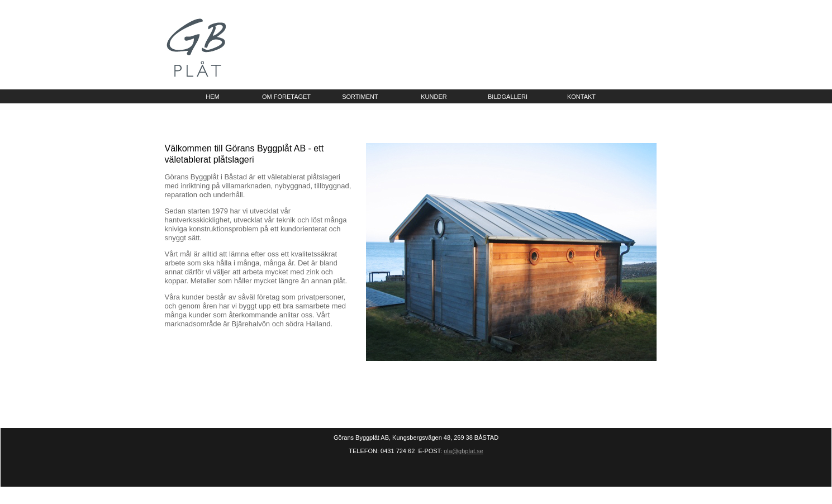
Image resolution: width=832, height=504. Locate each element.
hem (212, 97)
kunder (434, 97)
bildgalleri (508, 97)
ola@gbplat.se (463, 451)
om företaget (286, 97)
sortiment (360, 97)
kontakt (581, 97)
